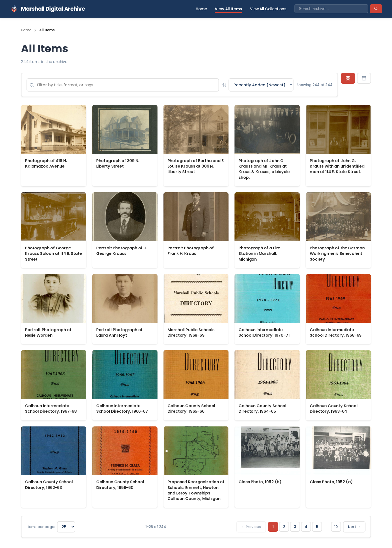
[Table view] (364, 78)
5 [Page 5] (317, 527)
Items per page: (41, 527)
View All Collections (268, 9)
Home (201, 9)
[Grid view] (348, 78)
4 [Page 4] (306, 527)
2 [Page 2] (284, 527)
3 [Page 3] (295, 527)
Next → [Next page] (354, 527)
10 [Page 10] (336, 527)
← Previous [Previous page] (251, 527)
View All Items (228, 9)
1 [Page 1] (273, 527)
